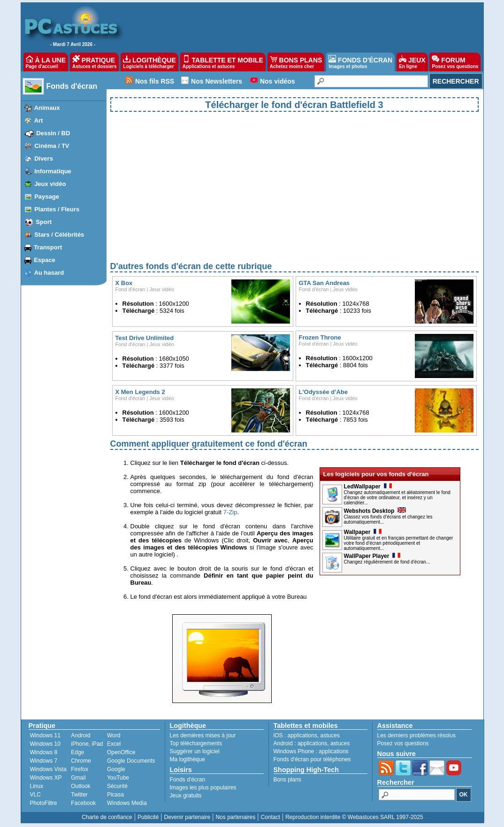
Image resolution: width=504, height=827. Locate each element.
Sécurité (117, 786)
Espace (45, 260)
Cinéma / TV (52, 146)
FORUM (455, 62)
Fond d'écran (130, 289)
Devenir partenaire (187, 817)
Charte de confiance (107, 817)
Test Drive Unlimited (145, 338)
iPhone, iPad (87, 744)
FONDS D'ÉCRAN (360, 62)
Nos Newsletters (217, 81)
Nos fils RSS (155, 81)
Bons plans (287, 780)
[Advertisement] (294, 194)
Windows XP (46, 778)
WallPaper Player (372, 556)
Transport (48, 247)
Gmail (78, 778)
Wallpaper (363, 532)
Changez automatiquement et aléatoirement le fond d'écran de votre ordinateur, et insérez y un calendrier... (397, 498)
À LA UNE (46, 62)
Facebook (83, 803)
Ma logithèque (187, 759)
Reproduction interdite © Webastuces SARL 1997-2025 (354, 817)
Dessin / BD (53, 133)
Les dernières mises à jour (203, 735)
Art (39, 120)
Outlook (80, 786)
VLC (35, 795)
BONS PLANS (296, 62)
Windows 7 (44, 761)
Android (80, 735)
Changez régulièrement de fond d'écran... (387, 562)
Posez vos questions (403, 743)
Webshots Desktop (375, 511)
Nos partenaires (235, 817)
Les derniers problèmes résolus (416, 735)
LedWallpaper (368, 487)
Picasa (115, 795)
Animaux (47, 108)
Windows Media (127, 803)
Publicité (148, 817)
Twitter (79, 795)
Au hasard (49, 273)
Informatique (53, 171)
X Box (124, 283)
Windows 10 (45, 744)
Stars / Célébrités (59, 235)
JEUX (412, 62)
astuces (330, 735)
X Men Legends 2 (140, 392)
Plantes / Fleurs (57, 209)
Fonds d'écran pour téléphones (312, 759)
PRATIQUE (95, 62)
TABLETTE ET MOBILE (223, 62)
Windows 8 (44, 752)
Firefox (80, 769)
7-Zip (230, 512)
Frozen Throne (320, 337)
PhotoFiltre (44, 803)
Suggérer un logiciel (195, 751)
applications (302, 735)
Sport (44, 222)
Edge (77, 752)
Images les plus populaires (203, 788)
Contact (270, 817)
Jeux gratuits (186, 796)
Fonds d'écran (72, 86)
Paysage (47, 197)
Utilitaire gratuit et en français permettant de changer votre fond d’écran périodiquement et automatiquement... (399, 543)
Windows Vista (48, 769)
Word (114, 735)
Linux (37, 786)
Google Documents (131, 761)
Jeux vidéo (50, 184)
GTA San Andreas (325, 283)
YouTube (118, 778)
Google (116, 769)
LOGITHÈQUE (149, 62)
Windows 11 (45, 735)
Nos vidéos (278, 81)
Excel (114, 744)
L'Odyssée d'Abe (323, 392)
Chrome (81, 761)
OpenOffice (121, 752)
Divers (44, 158)
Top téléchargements (196, 743)
